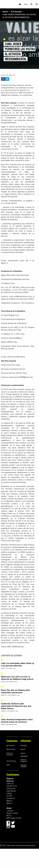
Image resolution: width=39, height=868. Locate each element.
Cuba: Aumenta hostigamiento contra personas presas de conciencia (17, 721)
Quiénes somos (11, 749)
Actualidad (16, 12)
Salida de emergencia (24, 760)
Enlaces (23, 753)
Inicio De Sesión (11, 761)
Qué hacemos (10, 745)
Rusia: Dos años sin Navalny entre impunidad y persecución (15, 691)
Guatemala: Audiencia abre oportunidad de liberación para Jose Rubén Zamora (16, 706)
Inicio (5, 12)
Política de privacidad (10, 754)
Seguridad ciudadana (24, 766)
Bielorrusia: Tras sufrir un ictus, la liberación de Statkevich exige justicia (17, 678)
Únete (26, 4)
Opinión (23, 749)
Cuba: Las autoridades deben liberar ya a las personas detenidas (18, 664)
